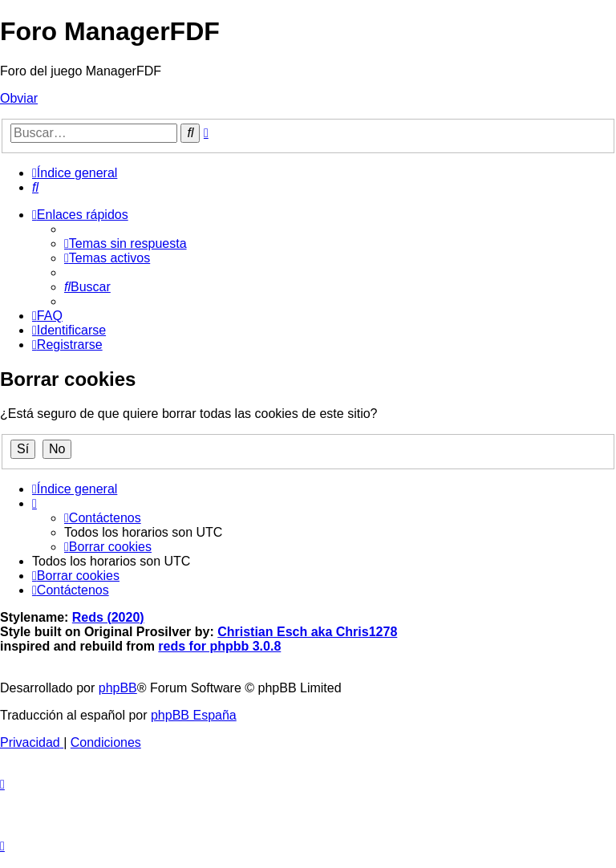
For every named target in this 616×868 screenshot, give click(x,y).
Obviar (19, 98)
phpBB (118, 688)
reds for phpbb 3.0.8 (219, 646)
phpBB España (194, 715)
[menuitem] (35, 187)
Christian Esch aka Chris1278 (307, 632)
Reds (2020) (108, 617)
